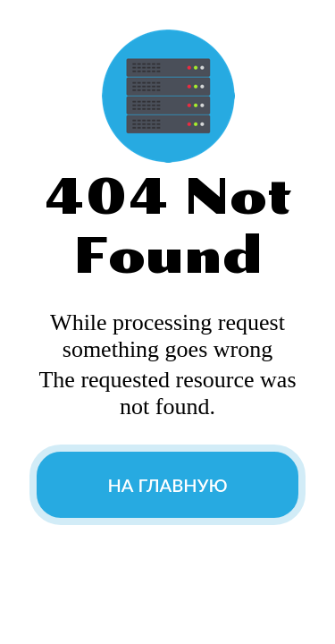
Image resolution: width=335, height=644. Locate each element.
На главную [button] (167, 485)
